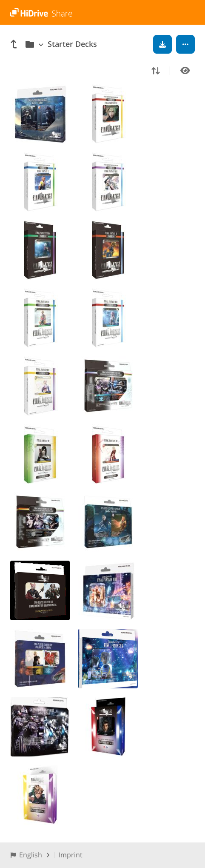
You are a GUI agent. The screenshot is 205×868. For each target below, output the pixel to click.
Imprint (71, 855)
